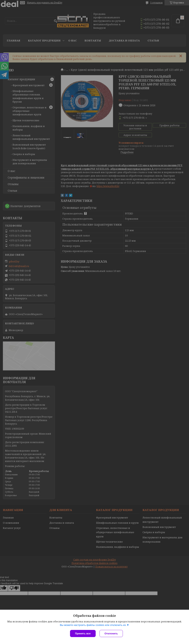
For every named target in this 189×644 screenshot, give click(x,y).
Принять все (83, 633)
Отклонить (111, 633)
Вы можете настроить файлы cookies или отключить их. (93, 625)
